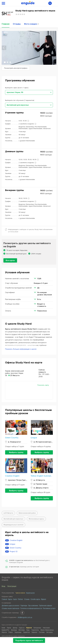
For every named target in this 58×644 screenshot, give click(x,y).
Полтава (42, 632)
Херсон (4, 632)
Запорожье (37, 628)
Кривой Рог (6, 630)
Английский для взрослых (13, 519)
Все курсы (10, 260)
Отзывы (27, 599)
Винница (14, 630)
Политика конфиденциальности (31, 608)
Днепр (15, 628)
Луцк (28, 630)
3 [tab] (10, 62)
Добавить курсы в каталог (11, 606)
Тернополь (35, 630)
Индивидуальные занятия (13, 525)
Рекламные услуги (49, 608)
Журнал (44, 599)
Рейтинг (21, 599)
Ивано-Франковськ (47, 630)
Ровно (11, 632)
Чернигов (26, 632)
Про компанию (33, 606)
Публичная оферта (45, 606)
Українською (30, 593)
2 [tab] (8, 62)
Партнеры (24, 606)
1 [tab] (5, 62)
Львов (9, 628)
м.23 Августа (8, 513)
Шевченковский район (27, 513)
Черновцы (18, 632)
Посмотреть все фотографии (16, 68)
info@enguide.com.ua (25, 617)
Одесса (22, 628)
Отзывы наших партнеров (11, 608)
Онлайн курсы (35, 599)
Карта (15, 599)
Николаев (46, 628)
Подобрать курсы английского (29, 641)
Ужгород (49, 632)
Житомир (22, 630)
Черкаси (34, 632)
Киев (3, 628)
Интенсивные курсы (36, 519)
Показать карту (43, 385)
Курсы (10, 599)
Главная (4, 599)
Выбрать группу (16, 452)
